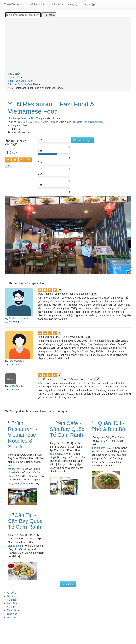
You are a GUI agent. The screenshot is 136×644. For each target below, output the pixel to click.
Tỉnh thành (37, 4)
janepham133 (16, 361)
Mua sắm (12, 610)
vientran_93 (14, 546)
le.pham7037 (16, 386)
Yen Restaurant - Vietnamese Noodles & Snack (23, 435)
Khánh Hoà (97, 122)
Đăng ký (73, 4)
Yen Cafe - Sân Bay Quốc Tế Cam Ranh (67, 429)
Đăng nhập (89, 4)
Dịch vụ (11, 617)
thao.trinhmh (98, 448)
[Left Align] (8, 160)
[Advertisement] (68, 45)
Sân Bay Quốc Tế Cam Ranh (39, 122)
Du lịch (11, 596)
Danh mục (56, 4)
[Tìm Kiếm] (49, 15)
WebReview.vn (15, 4)
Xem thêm (68, 584)
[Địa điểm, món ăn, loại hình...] (23, 15)
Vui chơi (12, 607)
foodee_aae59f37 (19, 319)
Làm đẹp (12, 603)
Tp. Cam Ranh (81, 122)
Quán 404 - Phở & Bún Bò (108, 426)
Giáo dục (12, 614)
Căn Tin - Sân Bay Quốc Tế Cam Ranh (25, 521)
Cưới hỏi (12, 600)
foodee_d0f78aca (18, 469)
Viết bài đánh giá (82, 140)
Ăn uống (12, 593)
